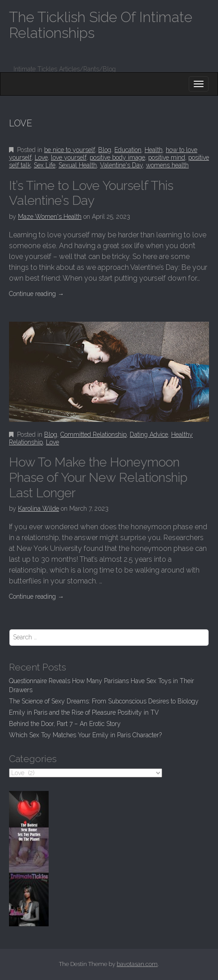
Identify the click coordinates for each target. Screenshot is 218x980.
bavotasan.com (137, 964)
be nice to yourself (70, 150)
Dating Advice (149, 435)
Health (154, 150)
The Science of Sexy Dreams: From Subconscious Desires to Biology (104, 701)
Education (128, 150)
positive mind (167, 157)
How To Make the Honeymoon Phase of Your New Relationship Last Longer (98, 477)
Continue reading (36, 294)
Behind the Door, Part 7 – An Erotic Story (65, 724)
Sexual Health (78, 165)
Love (41, 157)
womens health (167, 165)
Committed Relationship (93, 435)
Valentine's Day (121, 165)
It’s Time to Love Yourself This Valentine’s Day (91, 193)
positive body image (117, 157)
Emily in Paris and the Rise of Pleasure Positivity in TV (84, 712)
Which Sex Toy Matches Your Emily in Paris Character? (85, 735)
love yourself (69, 157)
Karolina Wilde (39, 508)
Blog (105, 150)
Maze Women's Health (50, 217)
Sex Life (45, 165)
